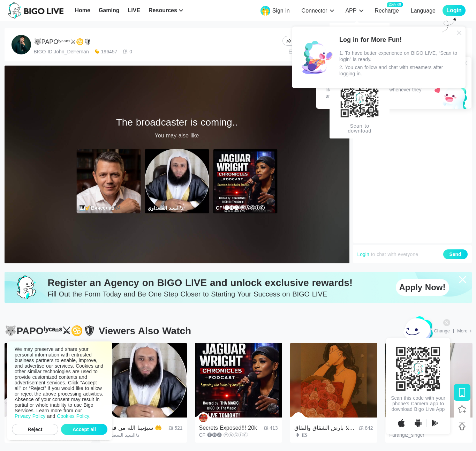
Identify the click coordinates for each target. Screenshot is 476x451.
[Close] (459, 33)
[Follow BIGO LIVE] (462, 409)
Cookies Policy (73, 416)
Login (363, 254)
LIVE (134, 10)
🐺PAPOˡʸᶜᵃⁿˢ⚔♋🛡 (63, 42)
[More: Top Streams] (464, 331)
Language (423, 11)
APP (351, 11)
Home (82, 10)
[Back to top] (462, 426)
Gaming (109, 10)
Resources (163, 10)
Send (455, 254)
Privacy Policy (30, 416)
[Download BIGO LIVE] (462, 392)
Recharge (387, 10)
